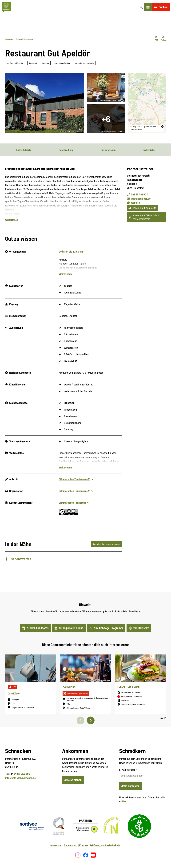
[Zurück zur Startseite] (6, 7)
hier (124, 801)
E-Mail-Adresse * (128, 769)
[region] (147, 103)
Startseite (9, 39)
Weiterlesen (12, 220)
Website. (10, 210)
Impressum (56, 845)
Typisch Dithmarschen (24, 39)
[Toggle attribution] (162, 127)
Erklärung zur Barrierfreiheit (105, 845)
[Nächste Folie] (91, 720)
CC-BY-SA (80, 132)
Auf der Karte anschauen (107, 544)
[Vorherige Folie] (80, 720)
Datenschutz (71, 845)
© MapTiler (135, 127)
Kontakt (84, 845)
